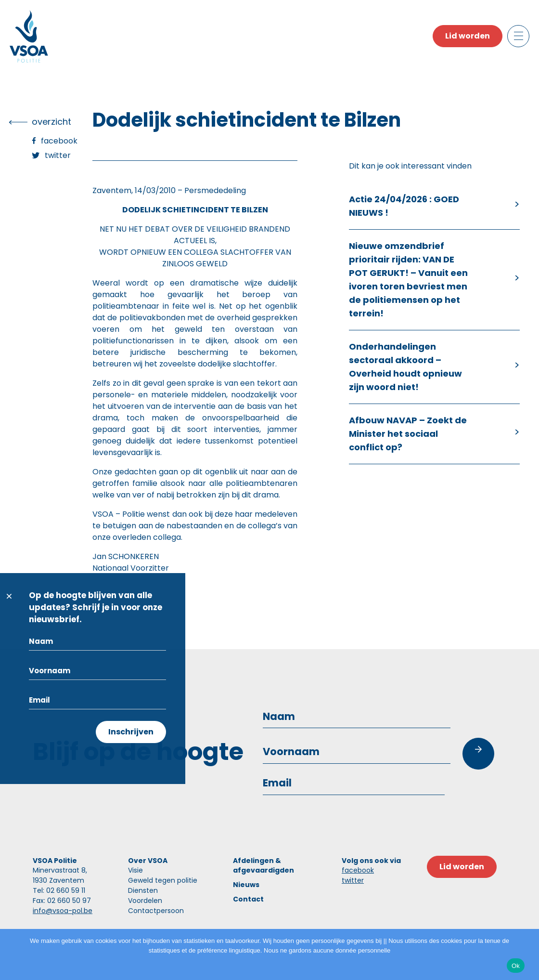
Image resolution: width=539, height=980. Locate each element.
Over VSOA (148, 861)
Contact (248, 899)
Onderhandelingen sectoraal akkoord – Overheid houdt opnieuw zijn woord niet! (405, 367)
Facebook (59, 141)
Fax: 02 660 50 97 (62, 901)
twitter (353, 880)
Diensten (143, 890)
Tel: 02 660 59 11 (59, 890)
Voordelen (145, 901)
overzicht (51, 122)
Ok (516, 966)
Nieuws (246, 885)
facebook (358, 870)
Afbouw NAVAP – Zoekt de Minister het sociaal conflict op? (408, 434)
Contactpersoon (156, 911)
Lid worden (468, 36)
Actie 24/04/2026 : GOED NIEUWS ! (404, 206)
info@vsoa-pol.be (63, 911)
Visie (135, 870)
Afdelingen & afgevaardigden (263, 865)
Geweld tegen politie (163, 880)
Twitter (58, 155)
